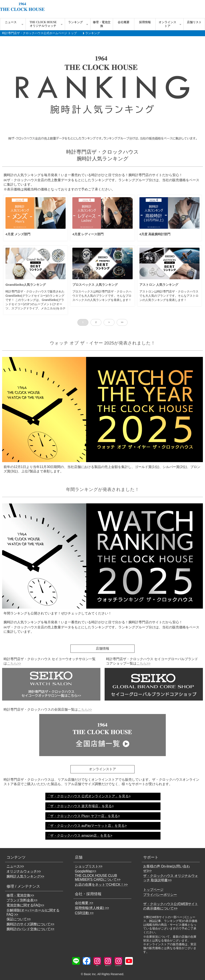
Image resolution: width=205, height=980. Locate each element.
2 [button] (96, 322)
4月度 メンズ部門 (18, 234)
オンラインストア (167, 24)
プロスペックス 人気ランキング (95, 285)
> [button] (109, 322)
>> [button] (122, 322)
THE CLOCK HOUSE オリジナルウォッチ (43, 24)
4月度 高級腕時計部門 (155, 234)
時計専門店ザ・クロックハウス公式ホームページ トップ (39, 33)
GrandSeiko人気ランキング (26, 285)
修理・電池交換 (102, 24)
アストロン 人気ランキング (159, 285)
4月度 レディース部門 (88, 234)
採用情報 (145, 22)
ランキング (76, 22)
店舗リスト (194, 22)
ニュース (11, 22)
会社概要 (124, 22)
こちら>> (14, 663)
